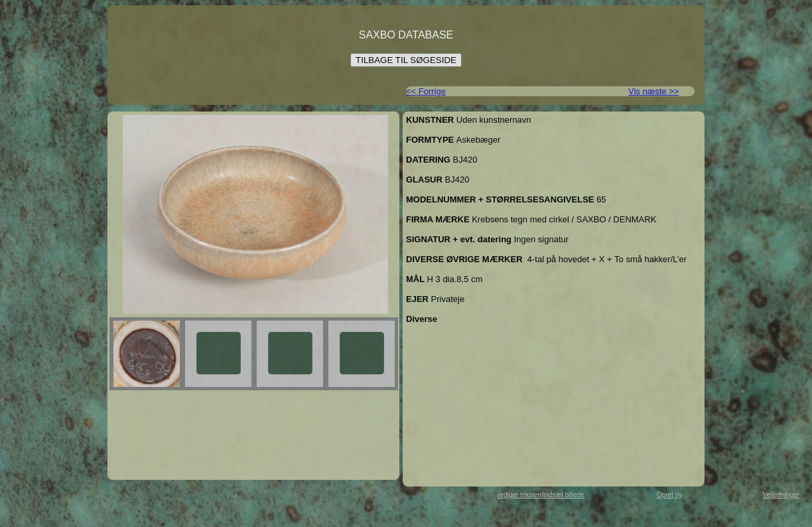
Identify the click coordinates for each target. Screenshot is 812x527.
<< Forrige (426, 91)
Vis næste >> (653, 91)
